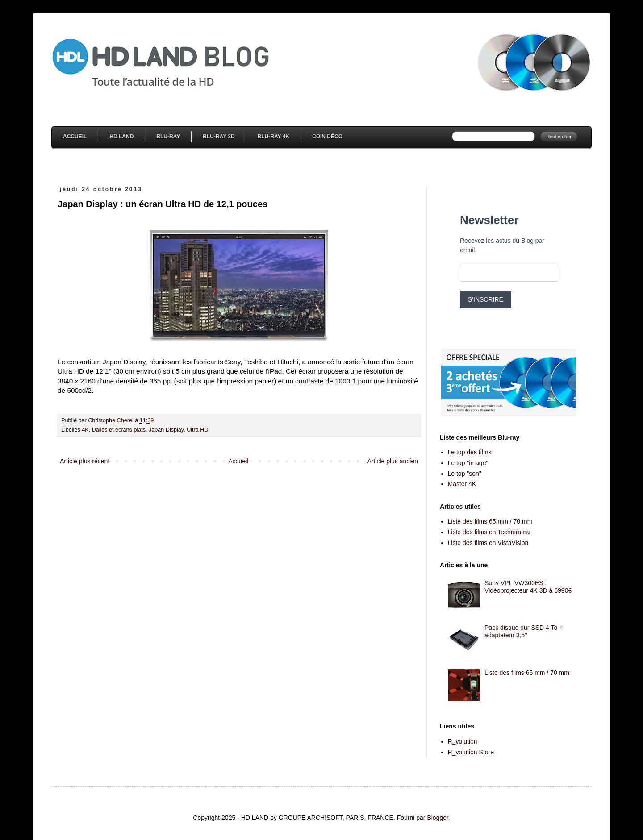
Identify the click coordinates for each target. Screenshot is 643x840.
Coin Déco (327, 137)
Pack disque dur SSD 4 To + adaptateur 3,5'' (524, 631)
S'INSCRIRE (486, 299)
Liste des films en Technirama (489, 532)
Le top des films (470, 452)
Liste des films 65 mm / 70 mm (490, 521)
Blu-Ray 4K (273, 137)
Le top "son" (465, 474)
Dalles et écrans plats (119, 430)
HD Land (121, 137)
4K (85, 430)
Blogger (437, 818)
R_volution (463, 741)
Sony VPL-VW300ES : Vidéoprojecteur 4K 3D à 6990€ (528, 587)
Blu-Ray (168, 137)
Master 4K (462, 484)
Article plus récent (85, 461)
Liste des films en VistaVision (488, 543)
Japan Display (166, 430)
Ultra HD (197, 430)
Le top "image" (468, 463)
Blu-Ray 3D (219, 137)
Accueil (75, 137)
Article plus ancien (392, 461)
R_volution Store (471, 752)
